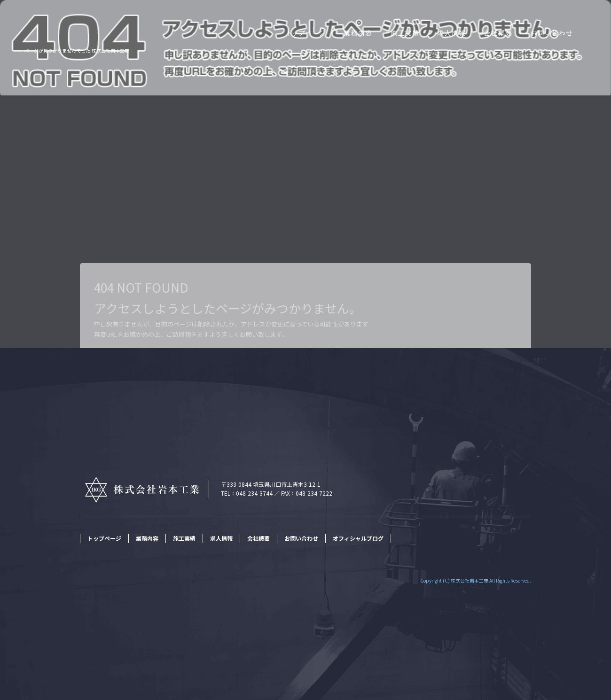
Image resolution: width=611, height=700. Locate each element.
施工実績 (404, 33)
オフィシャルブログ (358, 538)
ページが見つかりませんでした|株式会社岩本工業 (77, 51)
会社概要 (498, 33)
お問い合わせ (566, 33)
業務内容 (357, 33)
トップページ (303, 33)
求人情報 (451, 33)
